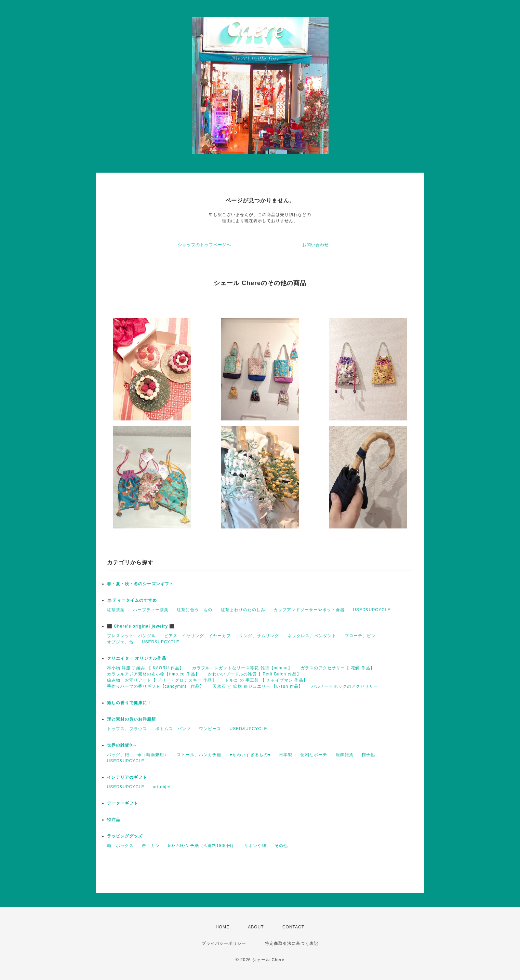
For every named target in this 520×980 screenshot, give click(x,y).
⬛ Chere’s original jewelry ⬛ (141, 626)
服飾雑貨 (345, 755)
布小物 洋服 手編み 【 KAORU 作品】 (145, 668)
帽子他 (368, 755)
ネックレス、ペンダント (312, 636)
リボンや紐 (255, 846)
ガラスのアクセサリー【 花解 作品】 (338, 668)
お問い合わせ (316, 245)
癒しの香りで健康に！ (129, 703)
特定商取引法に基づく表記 (292, 943)
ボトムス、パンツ (173, 729)
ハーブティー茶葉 (151, 610)
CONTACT (293, 927)
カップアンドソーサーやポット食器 (309, 610)
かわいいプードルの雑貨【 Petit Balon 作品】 (255, 674)
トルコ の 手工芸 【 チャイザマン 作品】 (266, 680)
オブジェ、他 (120, 642)
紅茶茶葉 (116, 610)
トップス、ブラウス (127, 729)
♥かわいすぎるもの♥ (250, 755)
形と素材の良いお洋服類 (131, 719)
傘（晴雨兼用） (153, 755)
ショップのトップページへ (204, 245)
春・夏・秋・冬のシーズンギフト (140, 584)
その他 (281, 846)
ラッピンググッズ (125, 836)
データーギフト (123, 803)
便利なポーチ (314, 755)
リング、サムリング (259, 636)
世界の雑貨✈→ (122, 745)
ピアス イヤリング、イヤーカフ (197, 636)
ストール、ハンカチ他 (199, 755)
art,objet (162, 787)
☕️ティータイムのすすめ (132, 600)
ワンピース (210, 729)
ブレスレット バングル (131, 636)
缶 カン (151, 846)
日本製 (286, 755)
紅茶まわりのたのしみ (243, 610)
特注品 (114, 820)
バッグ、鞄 (118, 755)
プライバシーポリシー (224, 943)
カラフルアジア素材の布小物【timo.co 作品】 (153, 674)
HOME (223, 927)
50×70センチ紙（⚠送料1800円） (202, 846)
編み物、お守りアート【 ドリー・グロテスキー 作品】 (162, 680)
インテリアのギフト (127, 777)
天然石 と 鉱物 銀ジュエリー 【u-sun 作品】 (258, 686)
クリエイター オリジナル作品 (137, 658)
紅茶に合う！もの (195, 610)
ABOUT (256, 927)
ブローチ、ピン (360, 636)
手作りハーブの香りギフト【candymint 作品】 (156, 686)
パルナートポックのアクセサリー (345, 686)
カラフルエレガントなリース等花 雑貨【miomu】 (242, 668)
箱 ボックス (120, 846)
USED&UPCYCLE (372, 610)
